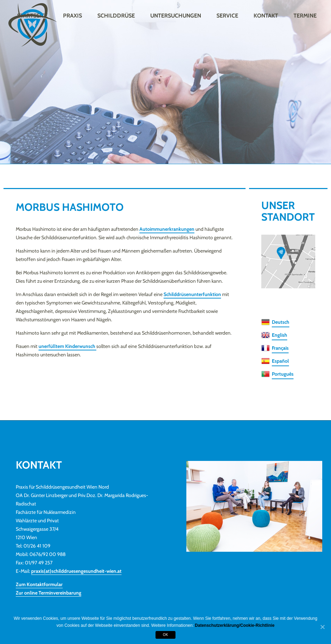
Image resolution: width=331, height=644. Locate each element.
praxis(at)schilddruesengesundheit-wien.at (76, 571)
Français (280, 348)
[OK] (322, 627)
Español (280, 361)
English (280, 335)
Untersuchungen (176, 16)
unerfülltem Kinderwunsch (67, 346)
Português (283, 374)
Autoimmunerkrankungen (167, 229)
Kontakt (266, 16)
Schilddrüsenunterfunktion (192, 294)
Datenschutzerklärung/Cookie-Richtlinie (235, 625)
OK (165, 635)
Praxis (73, 16)
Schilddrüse (116, 16)
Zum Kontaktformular (39, 584)
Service (227, 16)
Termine (305, 16)
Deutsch (281, 322)
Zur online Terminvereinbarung (49, 593)
